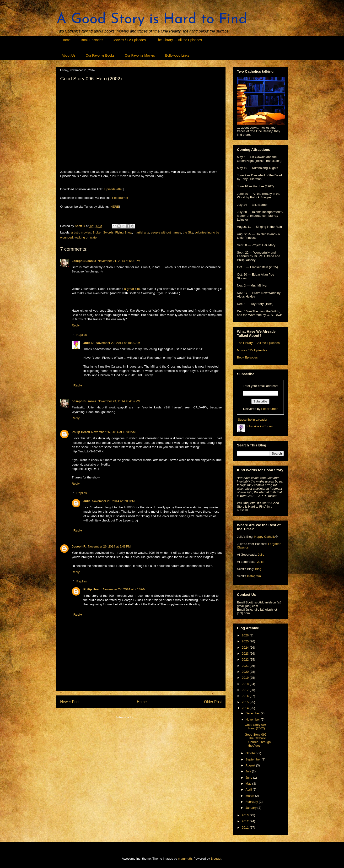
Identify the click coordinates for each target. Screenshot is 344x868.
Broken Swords (103, 232)
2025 (246, 641)
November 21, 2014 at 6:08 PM (119, 261)
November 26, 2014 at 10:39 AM (113, 432)
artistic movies (81, 232)
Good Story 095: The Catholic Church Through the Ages (258, 740)
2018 (246, 684)
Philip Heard (81, 432)
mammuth (185, 859)
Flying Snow (124, 232)
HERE (115, 207)
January (252, 808)
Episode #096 (114, 189)
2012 (246, 821)
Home (66, 40)
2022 (246, 659)
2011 (246, 827)
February (252, 802)
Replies (82, 335)
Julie (87, 501)
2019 (246, 678)
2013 (246, 815)
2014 (246, 708)
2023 (246, 654)
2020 (246, 672)
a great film (132, 289)
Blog (258, 569)
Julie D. (89, 343)
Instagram (254, 576)
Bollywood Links (177, 55)
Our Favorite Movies (140, 55)
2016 (246, 696)
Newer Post (70, 702)
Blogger (216, 859)
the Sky (188, 232)
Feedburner (120, 198)
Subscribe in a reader (253, 420)
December (253, 713)
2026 (246, 635)
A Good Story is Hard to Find (152, 20)
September (254, 759)
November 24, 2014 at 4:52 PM (119, 401)
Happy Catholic (265, 537)
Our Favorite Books (100, 55)
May (249, 784)
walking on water (86, 237)
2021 (246, 666)
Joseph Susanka (84, 261)
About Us (69, 55)
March (250, 796)
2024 (246, 648)
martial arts (141, 232)
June (249, 778)
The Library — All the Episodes (179, 40)
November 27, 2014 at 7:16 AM (124, 589)
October (252, 753)
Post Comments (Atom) (150, 717)
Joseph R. (79, 546)
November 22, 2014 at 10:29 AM (118, 343)
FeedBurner (270, 409)
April (249, 789)
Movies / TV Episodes (130, 40)
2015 (246, 702)
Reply (76, 325)
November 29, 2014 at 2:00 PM (113, 501)
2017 (246, 690)
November (253, 719)
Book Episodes (92, 40)
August (251, 765)
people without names (166, 232)
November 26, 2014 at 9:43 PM (109, 546)
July (249, 771)
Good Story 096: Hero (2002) (256, 727)
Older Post (213, 702)
